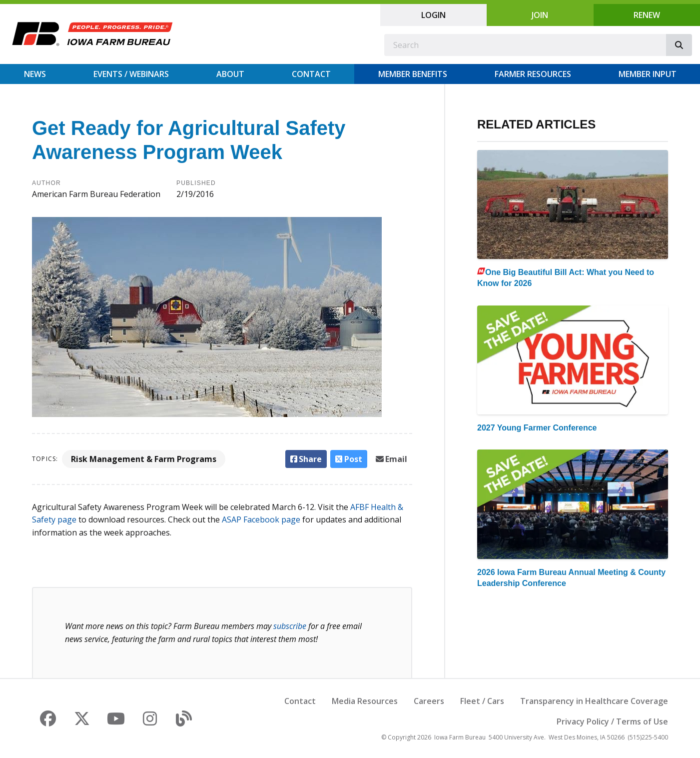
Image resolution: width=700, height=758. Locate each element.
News (35, 74)
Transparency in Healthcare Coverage (594, 701)
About (230, 74)
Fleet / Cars (482, 701)
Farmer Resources (533, 74)
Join (540, 15)
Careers (429, 701)
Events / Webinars (131, 74)
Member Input (648, 74)
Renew (647, 15)
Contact (311, 74)
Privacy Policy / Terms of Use (612, 721)
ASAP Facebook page (261, 519)
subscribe (290, 626)
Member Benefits (413, 74)
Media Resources (365, 701)
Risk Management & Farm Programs (144, 459)
